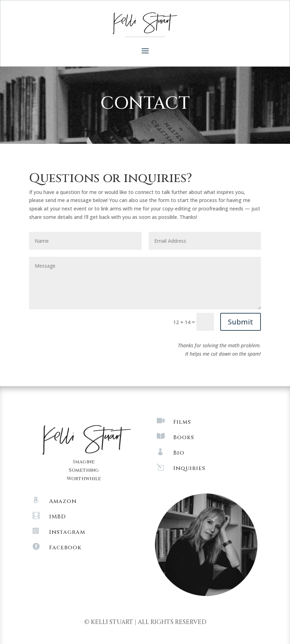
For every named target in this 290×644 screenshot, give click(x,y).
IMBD (58, 517)
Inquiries (189, 468)
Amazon (63, 501)
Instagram (67, 532)
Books (184, 437)
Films (182, 422)
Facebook (65, 548)
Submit (241, 322)
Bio (179, 453)
